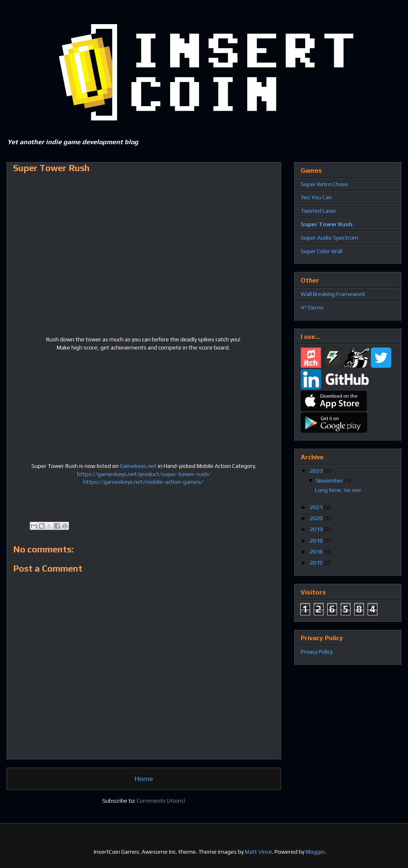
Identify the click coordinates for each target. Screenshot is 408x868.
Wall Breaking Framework (333, 294)
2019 (317, 529)
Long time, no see (338, 490)
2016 (317, 552)
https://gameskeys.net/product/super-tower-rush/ (144, 474)
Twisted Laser (319, 211)
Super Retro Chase (324, 184)
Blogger (315, 852)
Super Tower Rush (327, 224)
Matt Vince (258, 852)
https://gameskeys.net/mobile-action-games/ (144, 482)
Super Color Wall (322, 251)
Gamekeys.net (138, 466)
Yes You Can (316, 197)
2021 (317, 507)
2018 (317, 541)
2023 (317, 471)
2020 (317, 518)
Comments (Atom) (161, 801)
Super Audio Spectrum (329, 238)
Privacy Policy (317, 652)
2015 (317, 563)
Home (144, 779)
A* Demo (312, 307)
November (330, 481)
